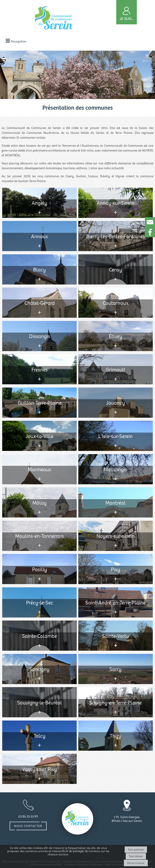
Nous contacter (28, 826)
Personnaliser (136, 863)
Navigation (19, 42)
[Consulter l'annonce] (39, 203)
